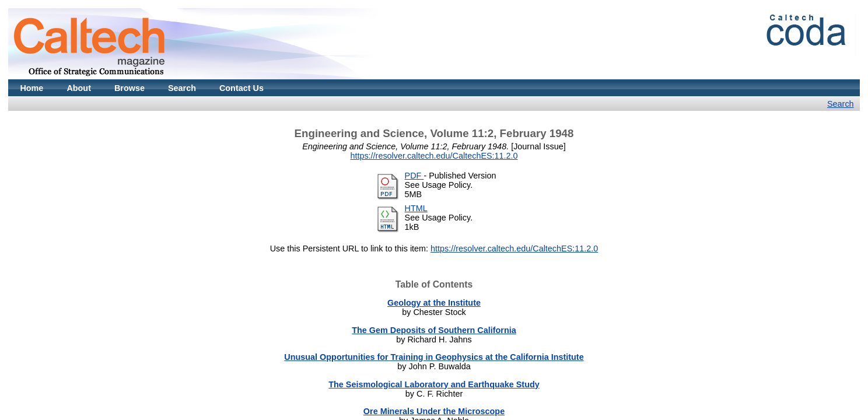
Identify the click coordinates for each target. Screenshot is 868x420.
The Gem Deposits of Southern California (434, 330)
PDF (414, 176)
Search (182, 88)
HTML (416, 208)
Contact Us (242, 88)
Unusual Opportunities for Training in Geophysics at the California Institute (434, 357)
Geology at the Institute (434, 303)
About (79, 88)
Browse (129, 88)
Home (32, 88)
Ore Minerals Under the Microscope (434, 411)
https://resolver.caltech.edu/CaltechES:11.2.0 (434, 156)
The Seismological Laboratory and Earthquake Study (434, 384)
